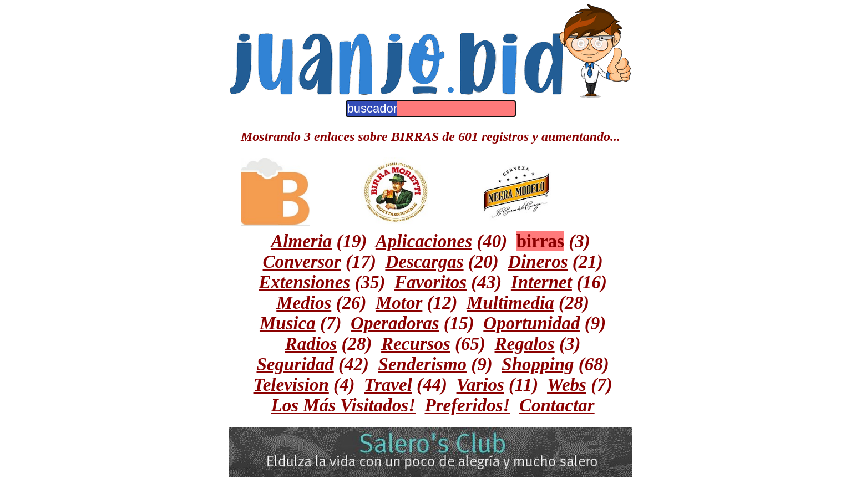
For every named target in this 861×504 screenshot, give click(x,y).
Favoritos (430, 282)
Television (291, 385)
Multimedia (510, 303)
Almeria (301, 241)
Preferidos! (467, 405)
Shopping (538, 364)
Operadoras (395, 323)
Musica (288, 323)
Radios (311, 344)
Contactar (557, 405)
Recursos (416, 344)
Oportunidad (531, 323)
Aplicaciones (424, 241)
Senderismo (423, 364)
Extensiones (304, 282)
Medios (304, 303)
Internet (541, 282)
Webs (567, 385)
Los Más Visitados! (343, 405)
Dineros (538, 262)
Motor (399, 303)
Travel (388, 385)
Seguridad (295, 364)
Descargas (424, 262)
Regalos (525, 344)
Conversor (302, 262)
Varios (480, 385)
